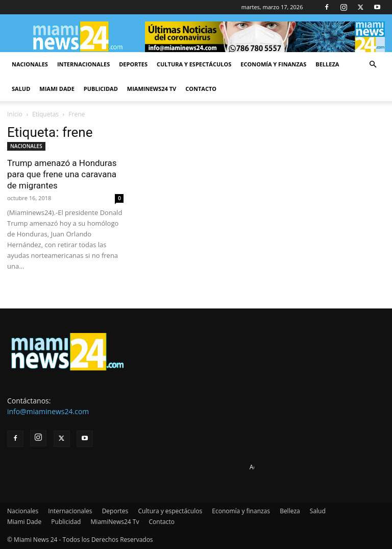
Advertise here (270, 467)
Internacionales (83, 64)
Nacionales (30, 64)
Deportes (133, 64)
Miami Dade (57, 89)
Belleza (327, 64)
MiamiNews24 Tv (152, 89)
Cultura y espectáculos (194, 64)
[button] (373, 65)
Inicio (15, 114)
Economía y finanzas (273, 64)
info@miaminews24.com (48, 411)
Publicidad (101, 89)
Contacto (201, 89)
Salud (21, 89)
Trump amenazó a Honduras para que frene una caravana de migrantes (62, 174)
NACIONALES (26, 146)
